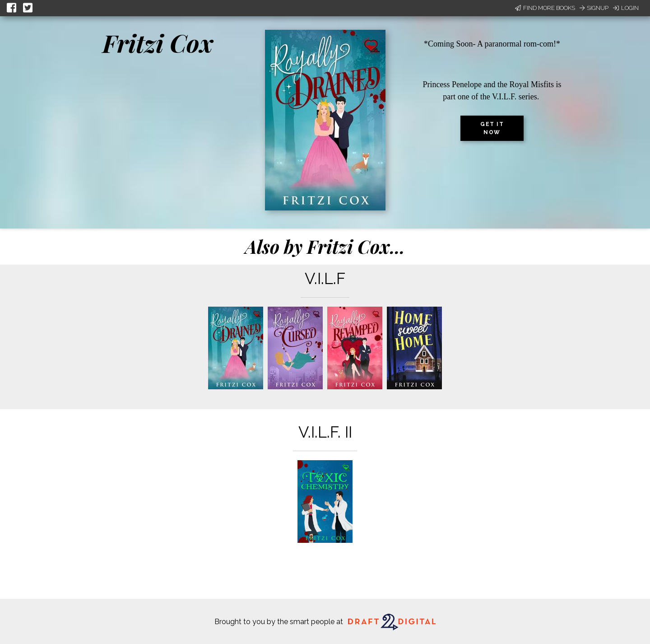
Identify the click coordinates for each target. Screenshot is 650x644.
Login (626, 8)
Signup (594, 8)
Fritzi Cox (158, 43)
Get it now (492, 128)
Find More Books (545, 8)
